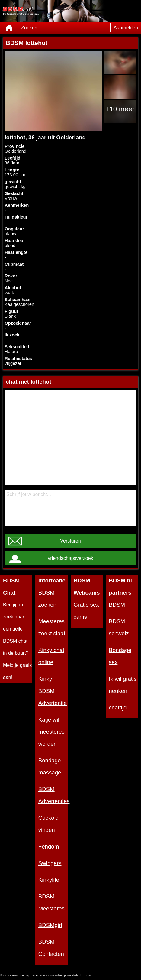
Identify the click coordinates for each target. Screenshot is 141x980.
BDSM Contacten (51, 948)
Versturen (70, 541)
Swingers (50, 863)
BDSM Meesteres (51, 902)
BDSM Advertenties (53, 795)
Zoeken (29, 28)
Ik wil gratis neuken (123, 685)
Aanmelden (126, 28)
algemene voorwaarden (47, 975)
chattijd (118, 707)
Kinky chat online (51, 656)
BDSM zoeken (47, 599)
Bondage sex (120, 656)
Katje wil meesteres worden (51, 732)
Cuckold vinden (48, 824)
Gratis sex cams (86, 611)
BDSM (117, 605)
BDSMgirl (50, 925)
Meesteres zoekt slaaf (52, 627)
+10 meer (120, 109)
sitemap (25, 975)
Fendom (49, 847)
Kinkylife (49, 880)
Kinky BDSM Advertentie (53, 691)
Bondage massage (50, 766)
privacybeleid (72, 975)
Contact (88, 975)
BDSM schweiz (119, 627)
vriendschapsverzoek (70, 558)
